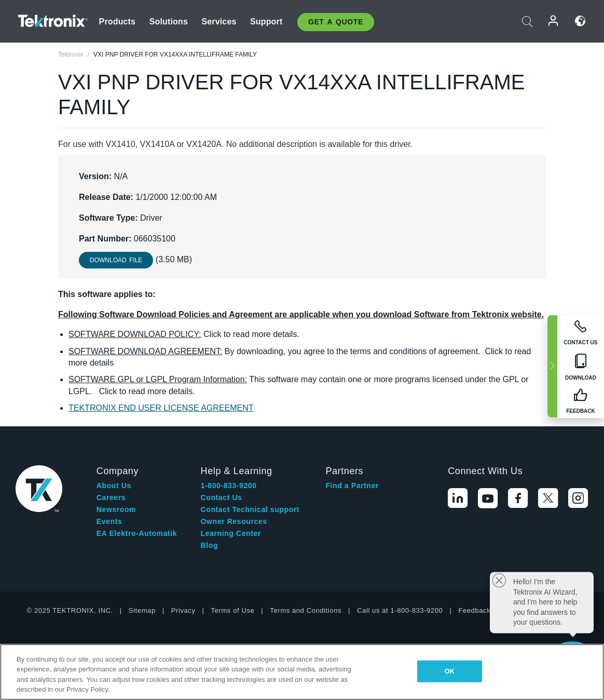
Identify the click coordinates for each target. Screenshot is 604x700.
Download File (116, 260)
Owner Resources (234, 521)
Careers (111, 497)
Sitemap (142, 610)
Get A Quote (336, 22)
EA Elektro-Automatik (137, 533)
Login (554, 21)
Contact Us (222, 497)
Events (109, 521)
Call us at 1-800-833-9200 (400, 610)
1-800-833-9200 (229, 486)
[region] (302, 672)
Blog (210, 545)
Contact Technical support (250, 509)
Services (219, 22)
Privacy (183, 610)
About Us (114, 486)
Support (266, 22)
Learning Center (231, 533)
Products (118, 22)
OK (450, 671)
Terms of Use (233, 610)
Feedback (474, 610)
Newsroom (116, 509)
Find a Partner (352, 486)
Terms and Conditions (306, 610)
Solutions (169, 22)
